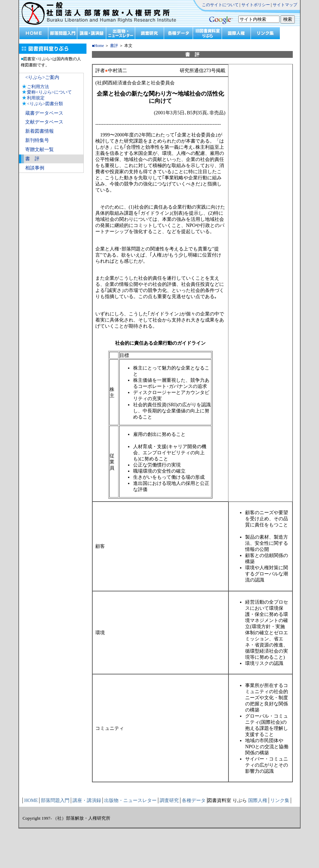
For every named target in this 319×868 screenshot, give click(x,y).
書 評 (32, 159)
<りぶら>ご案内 (42, 77)
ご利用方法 (38, 87)
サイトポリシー (256, 5)
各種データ (194, 800)
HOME (31, 800)
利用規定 (36, 98)
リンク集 (280, 800)
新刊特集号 (37, 140)
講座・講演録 (87, 800)
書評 (114, 46)
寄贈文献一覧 (39, 150)
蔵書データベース (44, 113)
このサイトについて (220, 5)
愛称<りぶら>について (49, 92)
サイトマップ (285, 5)
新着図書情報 (39, 131)
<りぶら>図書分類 (45, 104)
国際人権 (258, 800)
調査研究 (169, 800)
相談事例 (35, 168)
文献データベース (44, 122)
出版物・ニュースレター (130, 800)
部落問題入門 (55, 800)
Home (99, 46)
